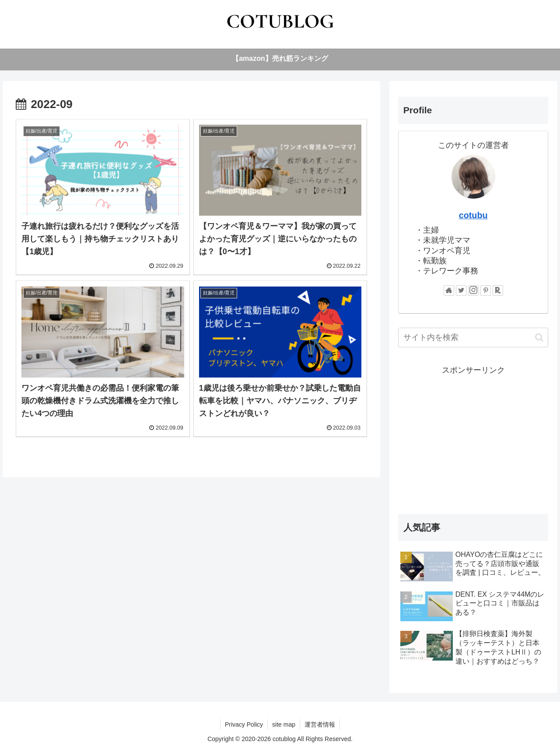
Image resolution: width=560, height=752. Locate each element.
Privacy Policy (244, 724)
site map (284, 724)
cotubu (473, 215)
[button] (539, 338)
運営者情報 (320, 724)
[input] (473, 338)
